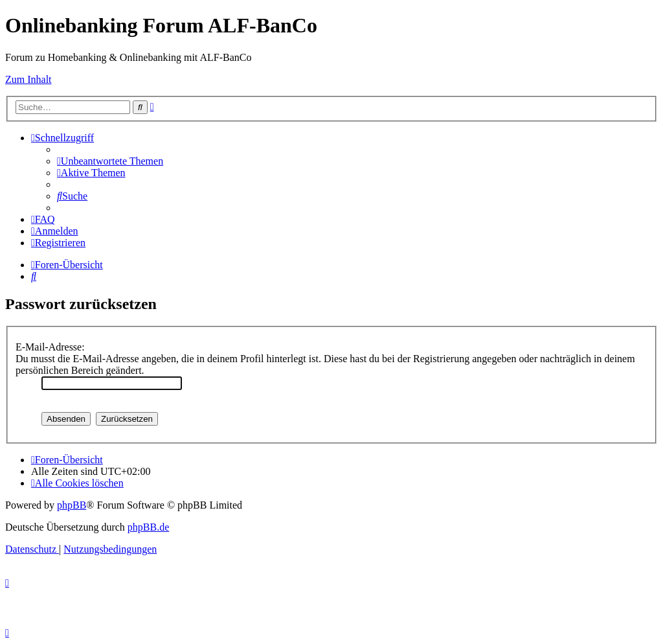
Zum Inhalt (28, 79)
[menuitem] (110, 161)
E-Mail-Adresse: (50, 347)
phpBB (72, 505)
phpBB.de (148, 527)
